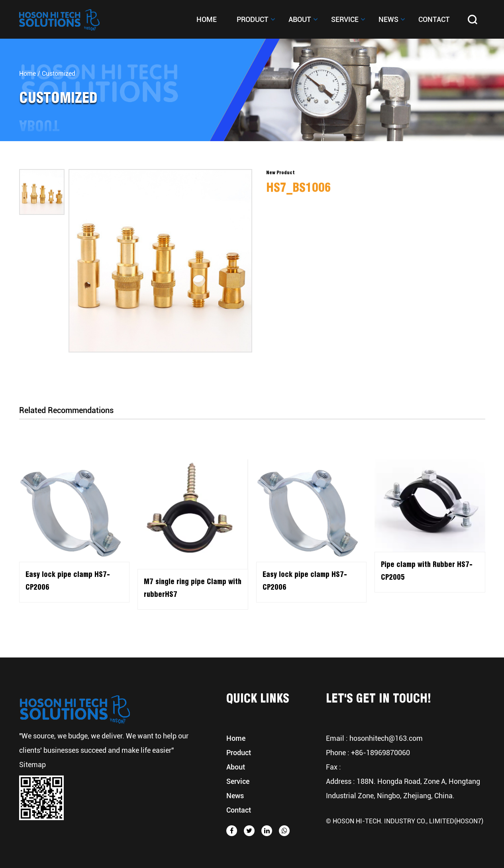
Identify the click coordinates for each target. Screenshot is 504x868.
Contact (434, 19)
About (300, 19)
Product (253, 19)
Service (345, 19)
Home (207, 19)
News (388, 19)
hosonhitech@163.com (386, 738)
